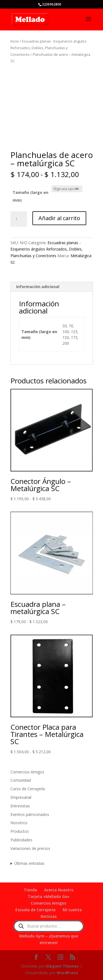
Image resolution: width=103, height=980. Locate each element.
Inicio (15, 41)
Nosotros (19, 823)
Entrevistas (20, 806)
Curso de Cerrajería (28, 789)
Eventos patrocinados (30, 814)
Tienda (30, 890)
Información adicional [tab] (38, 287)
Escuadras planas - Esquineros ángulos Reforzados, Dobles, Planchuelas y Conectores (48, 48)
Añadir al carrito (59, 218)
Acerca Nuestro (59, 890)
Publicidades (21, 840)
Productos (20, 831)
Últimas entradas (29, 863)
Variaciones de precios (30, 848)
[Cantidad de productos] (19, 219)
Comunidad (21, 780)
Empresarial (21, 797)
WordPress (67, 973)
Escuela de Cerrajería (35, 910)
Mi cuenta (72, 910)
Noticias (49, 916)
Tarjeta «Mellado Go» (49, 896)
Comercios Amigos (27, 772)
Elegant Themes (62, 966)
